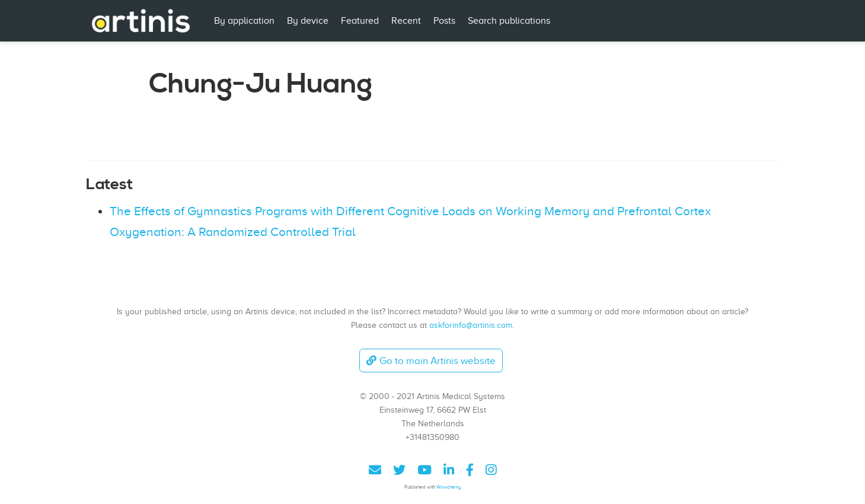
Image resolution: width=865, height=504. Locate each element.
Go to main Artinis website (431, 361)
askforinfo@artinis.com (471, 325)
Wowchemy (449, 487)
